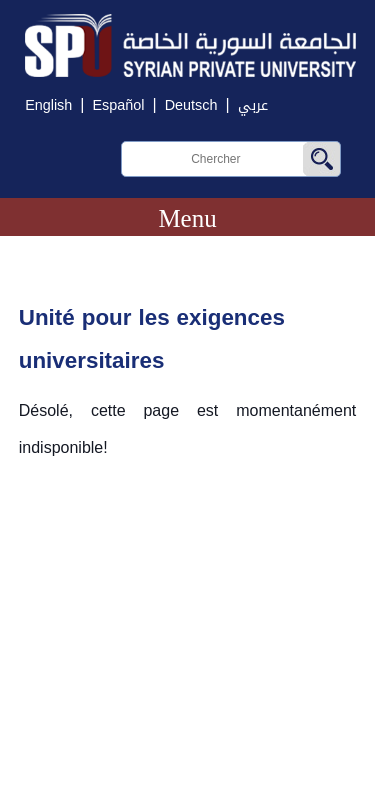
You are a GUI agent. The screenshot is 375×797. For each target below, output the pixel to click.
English (48, 105)
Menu (187, 218)
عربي (253, 105)
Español (118, 105)
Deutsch (191, 105)
